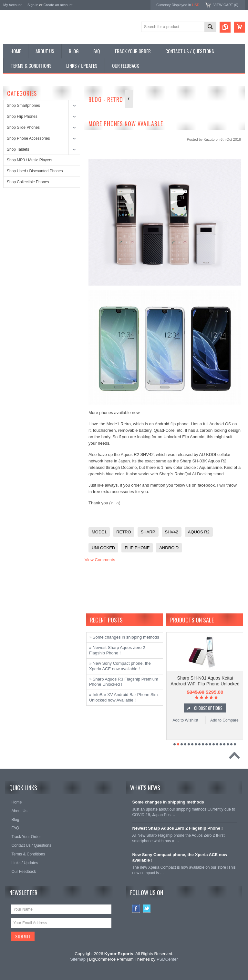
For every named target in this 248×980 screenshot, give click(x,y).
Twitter (147, 909)
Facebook (136, 909)
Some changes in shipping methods (168, 802)
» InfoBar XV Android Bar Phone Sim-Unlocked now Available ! (124, 697)
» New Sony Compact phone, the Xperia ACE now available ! (120, 666)
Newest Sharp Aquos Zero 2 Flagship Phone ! (177, 828)
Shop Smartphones (23, 106)
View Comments (100, 560)
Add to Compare (224, 720)
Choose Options (208, 708)
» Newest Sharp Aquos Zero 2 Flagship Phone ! (117, 650)
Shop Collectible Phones (28, 182)
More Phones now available (126, 124)
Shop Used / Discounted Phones (35, 171)
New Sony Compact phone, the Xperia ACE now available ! (180, 857)
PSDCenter (167, 959)
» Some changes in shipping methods (124, 637)
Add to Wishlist (186, 720)
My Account (12, 5)
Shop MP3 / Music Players (30, 160)
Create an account (58, 5)
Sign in (33, 5)
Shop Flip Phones (22, 116)
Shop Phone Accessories (28, 138)
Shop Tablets (18, 149)
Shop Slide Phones (23, 127)
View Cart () (226, 5)
